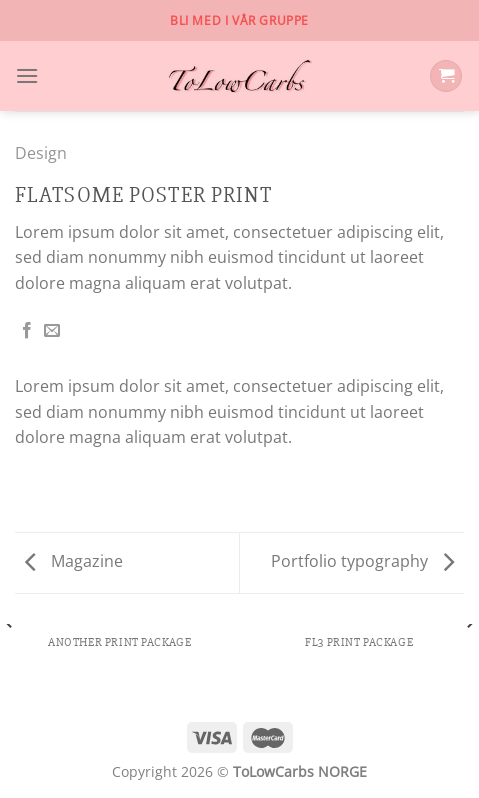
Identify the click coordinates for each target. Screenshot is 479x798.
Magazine (74, 561)
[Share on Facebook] (27, 331)
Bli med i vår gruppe (239, 20)
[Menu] (27, 75)
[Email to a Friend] (52, 331)
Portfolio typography (362, 561)
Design (41, 153)
